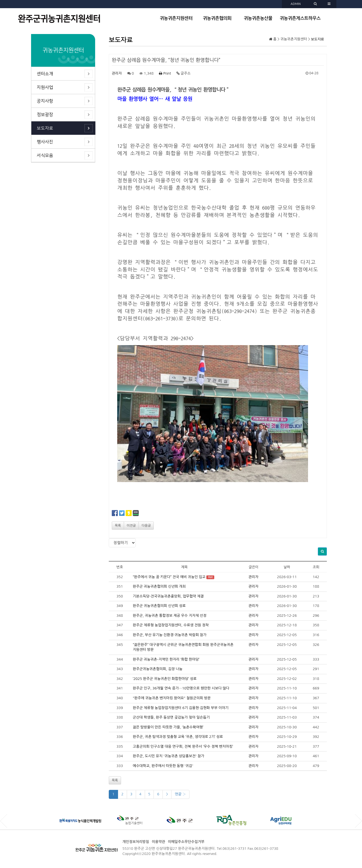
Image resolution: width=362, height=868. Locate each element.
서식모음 (45, 155)
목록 (118, 526)
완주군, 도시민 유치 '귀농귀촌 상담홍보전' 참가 (168, 756)
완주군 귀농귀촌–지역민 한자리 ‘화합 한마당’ (166, 659)
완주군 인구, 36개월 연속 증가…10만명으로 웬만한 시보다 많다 (181, 688)
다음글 (146, 526)
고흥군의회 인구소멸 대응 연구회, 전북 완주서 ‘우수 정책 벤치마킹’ (183, 746)
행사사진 (45, 142)
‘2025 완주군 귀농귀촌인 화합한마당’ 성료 (165, 679)
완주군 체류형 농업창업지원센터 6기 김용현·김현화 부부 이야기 (181, 708)
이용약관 (159, 842)
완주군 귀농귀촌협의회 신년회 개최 (159, 586)
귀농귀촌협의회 (217, 18)
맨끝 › (180, 794)
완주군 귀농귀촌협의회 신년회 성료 (159, 606)
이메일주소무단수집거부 (186, 842)
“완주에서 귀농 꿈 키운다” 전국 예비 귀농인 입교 (169, 577)
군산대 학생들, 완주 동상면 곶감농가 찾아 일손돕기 (171, 717)
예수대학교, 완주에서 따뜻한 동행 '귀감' (163, 766)
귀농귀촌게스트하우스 (300, 18)
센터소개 (45, 74)
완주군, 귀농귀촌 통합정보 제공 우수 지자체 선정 (170, 616)
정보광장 (45, 115)
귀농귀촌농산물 (258, 18)
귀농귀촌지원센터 (176, 18)
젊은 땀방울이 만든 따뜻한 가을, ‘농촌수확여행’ (168, 727)
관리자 (117, 73)
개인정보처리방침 (136, 842)
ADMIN (296, 4)
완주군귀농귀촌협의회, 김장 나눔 (158, 669)
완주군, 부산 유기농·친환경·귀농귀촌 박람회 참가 (170, 635)
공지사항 (45, 101)
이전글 (131, 526)
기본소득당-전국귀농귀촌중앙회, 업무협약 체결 (168, 596)
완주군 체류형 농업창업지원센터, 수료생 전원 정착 (171, 625)
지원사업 (45, 87)
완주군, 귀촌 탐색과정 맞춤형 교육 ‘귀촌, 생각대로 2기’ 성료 (178, 737)
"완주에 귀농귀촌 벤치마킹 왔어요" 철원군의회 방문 (172, 698)
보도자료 (45, 128)
